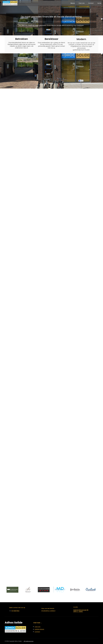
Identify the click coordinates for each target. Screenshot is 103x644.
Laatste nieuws (39, 629)
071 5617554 (15, 611)
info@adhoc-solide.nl (48, 611)
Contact (37, 632)
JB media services (29, 641)
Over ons (37, 627)
